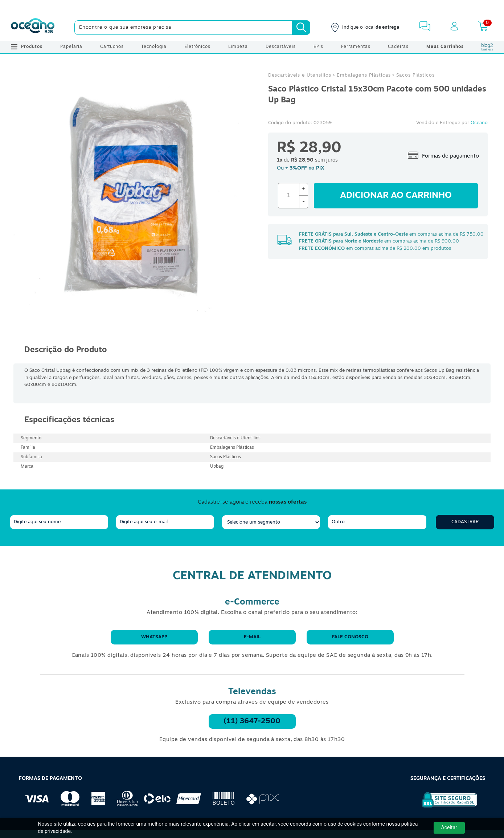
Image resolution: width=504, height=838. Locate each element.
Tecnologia (154, 47)
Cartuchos (112, 47)
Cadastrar (465, 522)
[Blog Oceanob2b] (487, 47)
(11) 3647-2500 (252, 721)
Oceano (479, 123)
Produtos (27, 47)
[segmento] (271, 522)
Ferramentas (356, 47)
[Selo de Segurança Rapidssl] (444, 808)
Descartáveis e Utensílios (300, 75)
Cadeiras (398, 47)
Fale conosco (350, 637)
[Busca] (301, 28)
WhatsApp (154, 637)
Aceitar (449, 827)
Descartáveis (281, 47)
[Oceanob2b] (33, 28)
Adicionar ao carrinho (396, 196)
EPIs (318, 47)
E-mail (252, 637)
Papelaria (71, 47)
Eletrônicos (197, 47)
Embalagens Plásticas (364, 75)
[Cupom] (252, 7)
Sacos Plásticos (415, 75)
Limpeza (238, 47)
